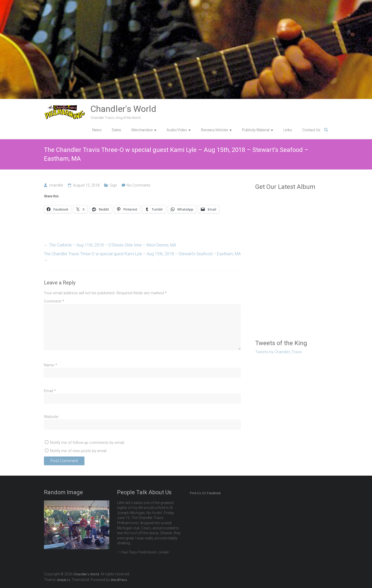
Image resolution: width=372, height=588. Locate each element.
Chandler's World (123, 109)
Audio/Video (177, 130)
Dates (117, 130)
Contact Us (311, 130)
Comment (54, 301)
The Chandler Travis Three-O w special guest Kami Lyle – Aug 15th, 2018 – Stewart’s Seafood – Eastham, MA (142, 257)
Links (288, 130)
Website (51, 417)
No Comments (139, 185)
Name (51, 365)
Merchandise (142, 130)
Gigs (113, 185)
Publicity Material (256, 130)
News (97, 130)
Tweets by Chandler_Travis (278, 352)
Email (50, 391)
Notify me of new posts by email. (79, 451)
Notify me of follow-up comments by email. (88, 443)
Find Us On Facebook (205, 493)
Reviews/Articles (215, 130)
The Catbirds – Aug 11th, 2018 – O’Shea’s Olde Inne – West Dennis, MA (110, 245)
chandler (56, 185)
